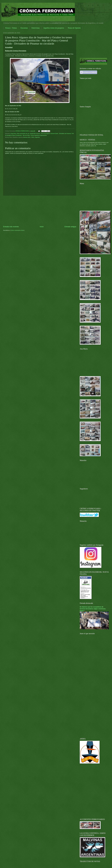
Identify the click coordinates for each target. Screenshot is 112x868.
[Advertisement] (40, 211)
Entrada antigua (70, 227)
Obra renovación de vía (23, 134)
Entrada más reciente (11, 227)
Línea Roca (13, 134)
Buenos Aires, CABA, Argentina (32, 137)
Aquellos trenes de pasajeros (54, 28)
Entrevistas (36, 28)
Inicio (42, 227)
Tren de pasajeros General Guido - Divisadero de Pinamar (56, 134)
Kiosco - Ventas (11, 28)
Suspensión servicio (35, 134)
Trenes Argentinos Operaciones (39, 135)
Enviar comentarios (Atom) (18, 230)
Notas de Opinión (74, 28)
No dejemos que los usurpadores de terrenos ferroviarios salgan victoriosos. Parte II (93, 609)
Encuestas (24, 28)
